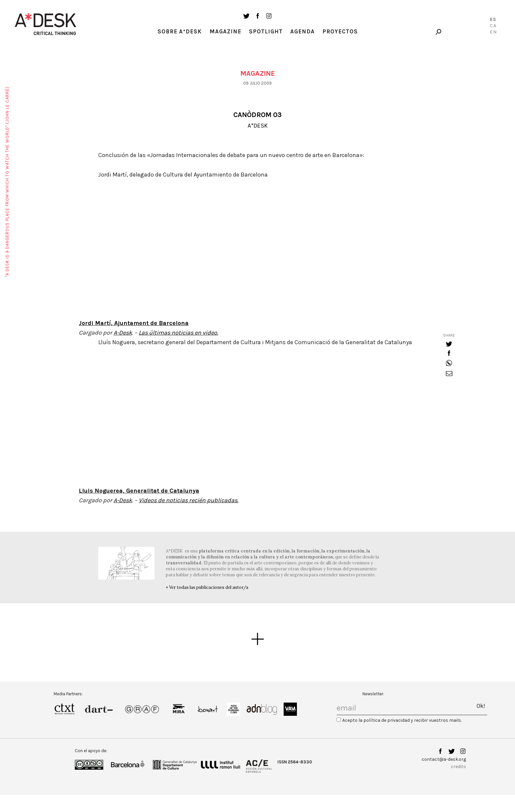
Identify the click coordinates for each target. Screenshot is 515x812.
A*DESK (258, 126)
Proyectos (340, 31)
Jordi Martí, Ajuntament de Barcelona (134, 323)
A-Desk (123, 333)
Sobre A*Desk (180, 31)
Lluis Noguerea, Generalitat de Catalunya (139, 491)
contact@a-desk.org (444, 759)
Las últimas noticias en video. (178, 333)
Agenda (303, 31)
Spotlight (266, 31)
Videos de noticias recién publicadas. (188, 500)
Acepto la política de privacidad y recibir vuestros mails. (402, 720)
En (493, 32)
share (449, 335)
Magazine (225, 31)
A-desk (46, 24)
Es (493, 19)
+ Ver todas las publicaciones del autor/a (207, 587)
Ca (493, 26)
